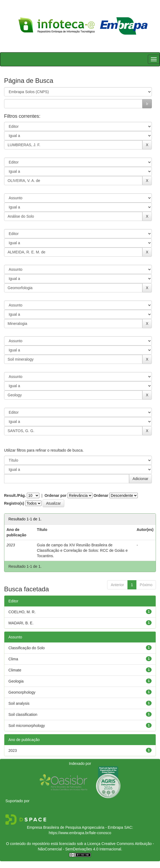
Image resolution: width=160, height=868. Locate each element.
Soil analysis (19, 703)
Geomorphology (22, 692)
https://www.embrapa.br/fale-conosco (80, 833)
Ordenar (101, 495)
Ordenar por (55, 495)
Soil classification (23, 714)
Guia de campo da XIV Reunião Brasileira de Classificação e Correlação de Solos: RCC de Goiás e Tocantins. (82, 550)
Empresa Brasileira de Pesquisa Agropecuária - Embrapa (75, 827)
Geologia (16, 681)
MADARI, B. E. (21, 623)
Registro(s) (14, 503)
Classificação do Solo (27, 648)
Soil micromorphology (27, 726)
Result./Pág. (15, 495)
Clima (13, 659)
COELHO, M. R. (22, 612)
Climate (15, 670)
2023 (13, 750)
